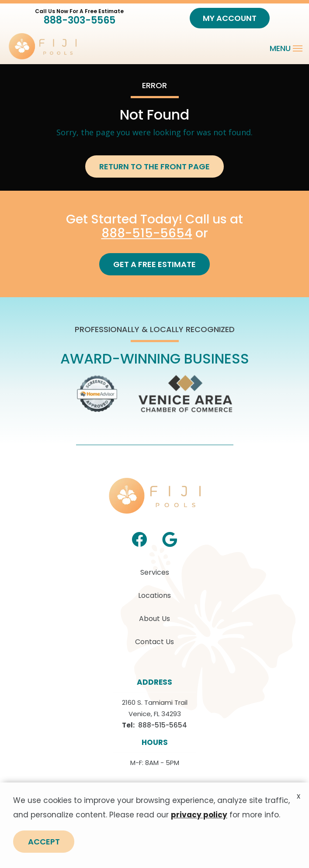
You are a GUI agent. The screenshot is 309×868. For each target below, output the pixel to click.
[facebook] (139, 539)
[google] (170, 539)
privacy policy (199, 820)
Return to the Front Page (154, 166)
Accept (44, 846)
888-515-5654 (147, 233)
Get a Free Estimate (154, 264)
